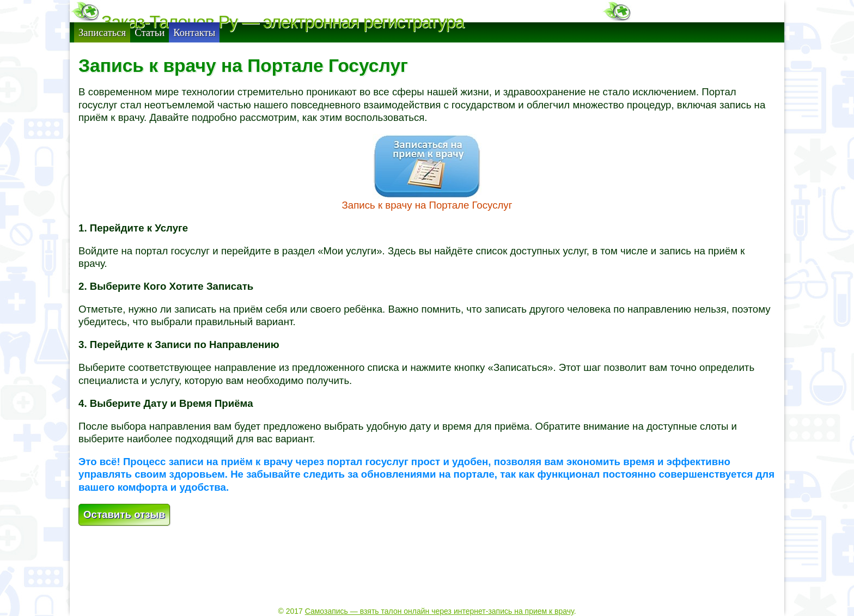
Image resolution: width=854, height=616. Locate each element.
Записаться (102, 54)
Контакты (194, 54)
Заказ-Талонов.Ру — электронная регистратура (283, 22)
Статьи (150, 54)
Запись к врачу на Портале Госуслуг (427, 226)
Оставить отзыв (124, 536)
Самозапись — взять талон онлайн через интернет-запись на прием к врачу (440, 590)
